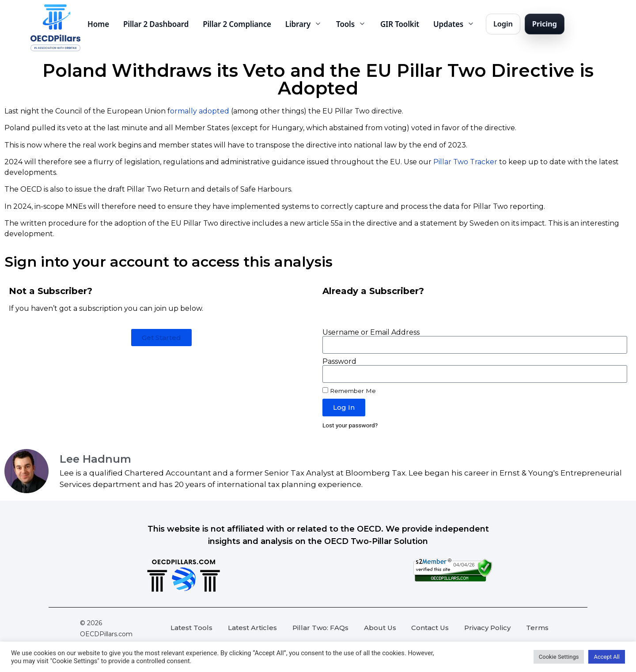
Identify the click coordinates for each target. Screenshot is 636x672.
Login (503, 24)
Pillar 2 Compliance (237, 24)
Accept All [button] (607, 657)
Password (339, 362)
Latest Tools (191, 628)
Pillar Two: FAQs (320, 628)
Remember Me (349, 391)
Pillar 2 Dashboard (156, 24)
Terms (537, 628)
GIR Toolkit (400, 24)
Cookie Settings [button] (559, 657)
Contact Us (430, 628)
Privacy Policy (487, 628)
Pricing (545, 24)
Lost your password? (350, 425)
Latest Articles (252, 628)
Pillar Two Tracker (465, 162)
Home (98, 24)
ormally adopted (200, 111)
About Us (380, 628)
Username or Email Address (371, 332)
